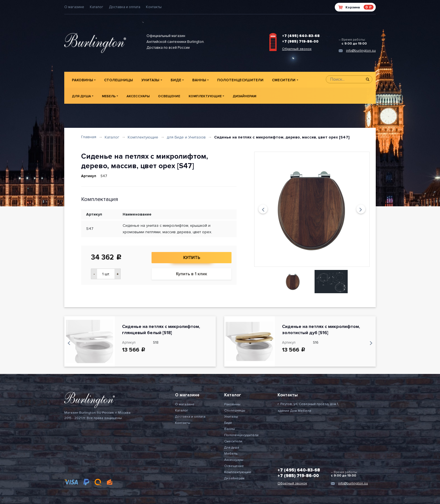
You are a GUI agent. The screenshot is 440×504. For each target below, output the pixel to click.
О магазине (74, 7)
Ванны (199, 80)
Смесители (284, 80)
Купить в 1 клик (192, 274)
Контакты (154, 7)
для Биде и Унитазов (186, 137)
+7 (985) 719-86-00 (300, 41)
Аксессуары (138, 96)
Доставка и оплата (125, 7)
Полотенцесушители (240, 80)
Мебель (109, 96)
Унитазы (150, 80)
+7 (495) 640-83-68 (301, 36)
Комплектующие (205, 96)
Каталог (97, 7)
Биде (176, 80)
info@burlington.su (361, 51)
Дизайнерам (244, 96)
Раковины (82, 80)
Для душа (81, 96)
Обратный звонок (297, 49)
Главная (89, 137)
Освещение (169, 96)
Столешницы (119, 80)
